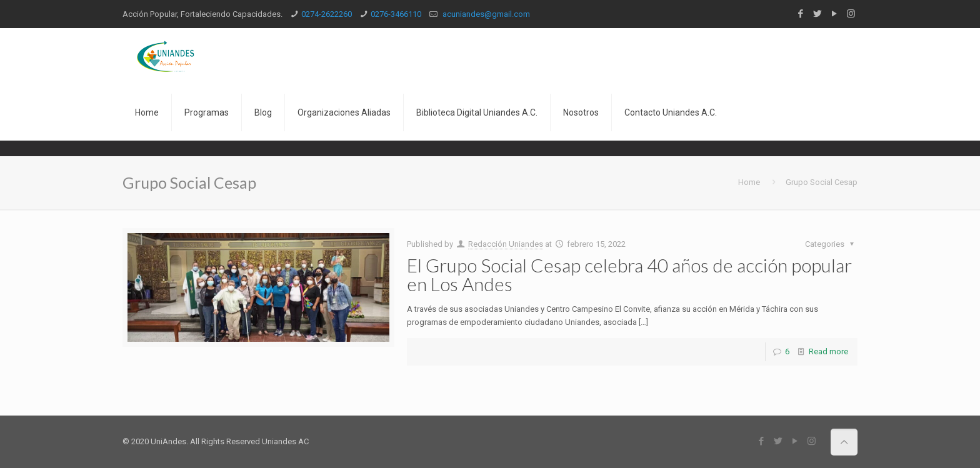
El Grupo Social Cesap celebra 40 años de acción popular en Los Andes (629, 274)
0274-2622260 (327, 14)
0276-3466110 (396, 14)
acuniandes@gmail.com (485, 14)
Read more (828, 351)
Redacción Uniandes (506, 244)
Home (749, 182)
